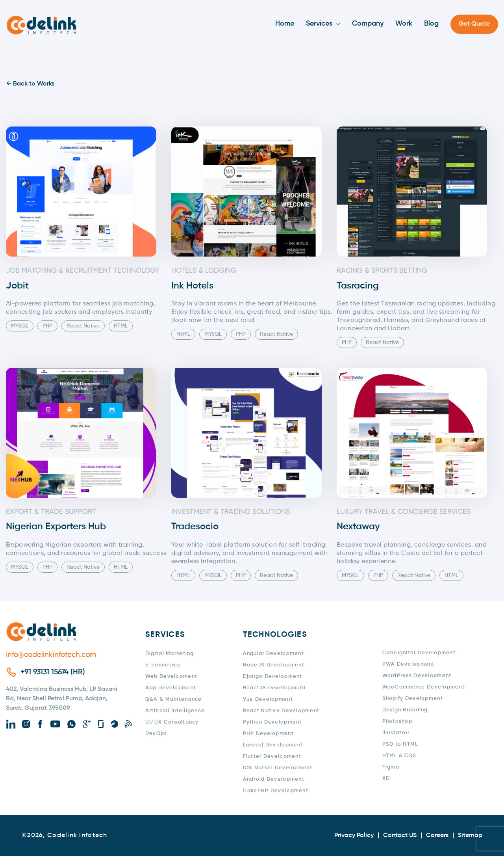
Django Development (273, 676)
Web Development (171, 676)
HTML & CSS (399, 756)
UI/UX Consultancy (172, 722)
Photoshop (397, 721)
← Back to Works (30, 84)
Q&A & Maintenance (174, 699)
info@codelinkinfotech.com (51, 655)
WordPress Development (417, 676)
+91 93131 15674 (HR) (53, 672)
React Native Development (281, 711)
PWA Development (409, 664)
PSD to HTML (400, 744)
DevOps (156, 734)
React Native (83, 326)
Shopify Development (413, 699)
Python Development (272, 722)
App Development (171, 688)
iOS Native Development (278, 768)
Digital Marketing (170, 654)
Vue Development (268, 699)
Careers (437, 836)
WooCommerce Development (423, 687)
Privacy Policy (354, 836)
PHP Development (268, 734)
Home (285, 24)
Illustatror (396, 733)
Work (404, 24)
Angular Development (273, 654)
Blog (431, 24)
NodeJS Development (274, 665)
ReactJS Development (274, 688)
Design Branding (405, 710)
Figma (391, 767)
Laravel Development (273, 745)
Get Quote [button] (474, 24)
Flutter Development (272, 756)
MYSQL (20, 326)
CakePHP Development (276, 791)
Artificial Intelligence (175, 711)
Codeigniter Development (419, 653)
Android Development (274, 779)
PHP (47, 326)
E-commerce (163, 665)
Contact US (400, 836)
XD (386, 779)
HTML (121, 326)
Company (368, 24)
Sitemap (470, 836)
